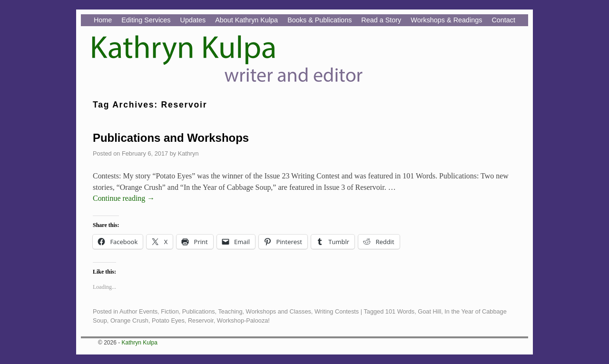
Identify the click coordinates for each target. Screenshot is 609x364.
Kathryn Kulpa (140, 343)
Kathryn (188, 153)
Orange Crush (129, 320)
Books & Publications (319, 20)
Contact (503, 20)
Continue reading (124, 198)
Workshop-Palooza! (243, 320)
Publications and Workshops (171, 138)
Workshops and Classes (279, 311)
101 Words (400, 311)
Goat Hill (429, 311)
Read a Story (381, 20)
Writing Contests (337, 311)
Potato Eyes (168, 320)
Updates (193, 20)
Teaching (230, 311)
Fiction (170, 311)
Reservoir (201, 320)
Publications (199, 311)
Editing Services (146, 20)
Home (103, 20)
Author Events (138, 311)
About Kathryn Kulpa (246, 20)
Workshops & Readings (446, 20)
